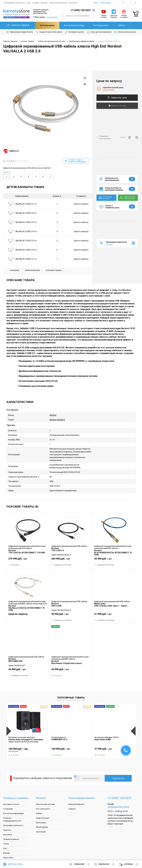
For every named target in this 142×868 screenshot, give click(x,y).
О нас (28, 3)
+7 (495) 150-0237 (81, 10)
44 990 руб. (71, 670)
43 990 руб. (28, 670)
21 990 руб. (114, 615)
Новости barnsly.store (58, 3)
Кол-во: (124, 137)
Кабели (97, 25)
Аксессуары (41, 823)
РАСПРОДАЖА (42, 827)
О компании (8, 809)
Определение (52, 17)
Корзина (129, 864)
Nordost (53, 415)
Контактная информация (14, 813)
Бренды (44, 3)
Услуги (6, 844)
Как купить (8, 835)
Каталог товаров (19, 25)
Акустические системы (50, 25)
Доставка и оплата (11, 804)
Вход (96, 3)
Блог (5, 848)
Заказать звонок (94, 10)
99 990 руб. (71, 615)
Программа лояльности (14, 3)
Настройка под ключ (74, 32)
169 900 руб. (71, 750)
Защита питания (43, 818)
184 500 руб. (28, 750)
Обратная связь (13, 864)
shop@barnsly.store (118, 807)
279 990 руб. (28, 560)
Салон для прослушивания (99, 32)
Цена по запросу (81, 204)
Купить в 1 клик (117, 106)
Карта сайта (8, 858)
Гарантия (7, 830)
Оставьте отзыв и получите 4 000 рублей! (76, 161)
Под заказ (14, 565)
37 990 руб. (114, 750)
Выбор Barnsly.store (76, 804)
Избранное (105, 864)
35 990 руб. (114, 560)
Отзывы (36, 3)
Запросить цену (117, 98)
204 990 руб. (71, 560)
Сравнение (80, 864)
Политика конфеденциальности (12, 819)
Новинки (72, 809)
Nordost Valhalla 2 (57, 420)
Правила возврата (11, 839)
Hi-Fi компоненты (77, 25)
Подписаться (118, 778)
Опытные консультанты (125, 32)
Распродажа (117, 25)
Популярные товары (71, 698)
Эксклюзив (41, 832)
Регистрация (106, 3)
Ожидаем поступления (61, 565)
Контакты (73, 3)
